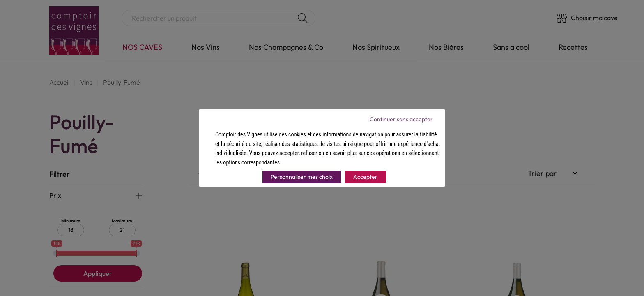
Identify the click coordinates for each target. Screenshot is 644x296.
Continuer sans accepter (401, 119)
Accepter (365, 177)
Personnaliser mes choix (302, 177)
